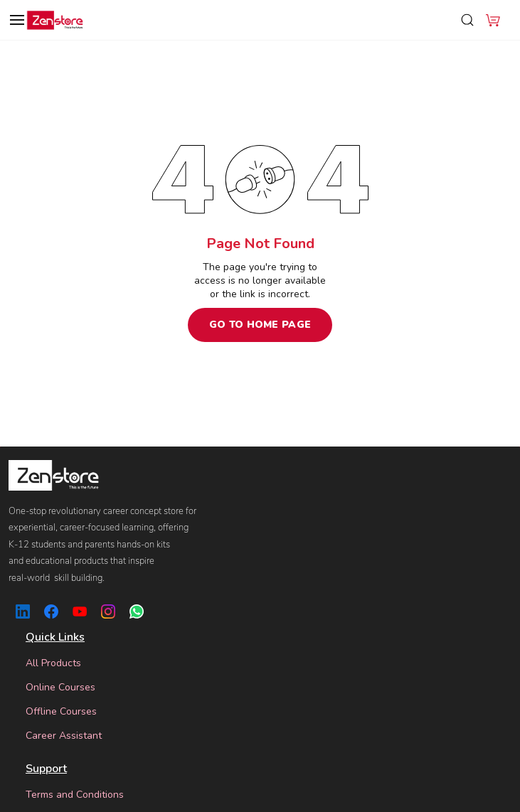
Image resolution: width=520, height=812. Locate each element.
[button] (493, 20)
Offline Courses (61, 711)
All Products (53, 663)
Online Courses (60, 687)
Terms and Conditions (75, 795)
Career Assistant (64, 736)
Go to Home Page (260, 325)
